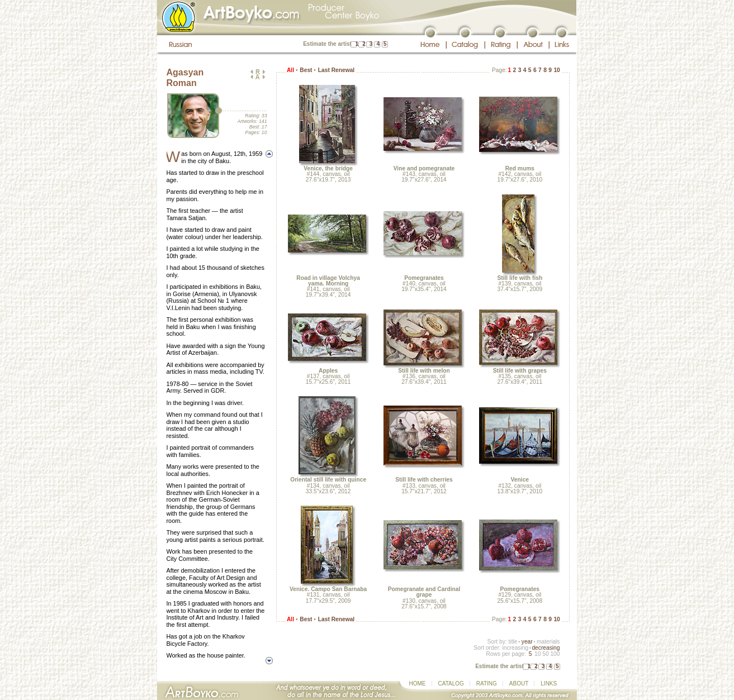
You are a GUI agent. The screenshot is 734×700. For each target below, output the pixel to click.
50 (545, 654)
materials (548, 642)
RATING (487, 684)
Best (306, 70)
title (513, 642)
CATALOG (451, 684)
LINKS (549, 684)
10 (557, 70)
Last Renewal (336, 70)
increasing (515, 648)
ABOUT (519, 684)
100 (555, 654)
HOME (418, 684)
